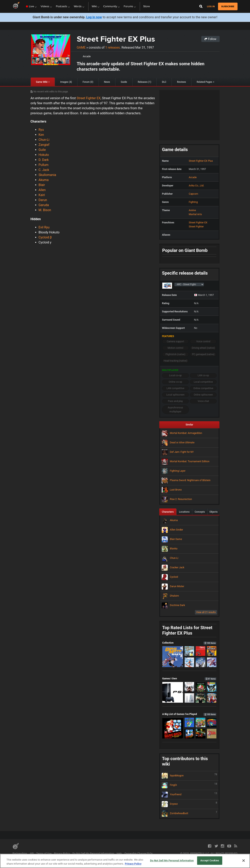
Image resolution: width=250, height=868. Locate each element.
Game (81, 48)
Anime (192, 210)
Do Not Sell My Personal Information (93, 853)
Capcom (193, 194)
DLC (164, 82)
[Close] (244, 861)
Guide (124, 82)
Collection (189, 643)
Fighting (193, 202)
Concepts (200, 512)
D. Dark (44, 160)
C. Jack (44, 170)
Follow (210, 39)
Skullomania (47, 175)
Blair (42, 185)
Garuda (44, 205)
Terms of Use (44, 853)
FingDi (189, 785)
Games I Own (189, 678)
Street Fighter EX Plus (116, 39)
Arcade (87, 56)
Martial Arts (195, 214)
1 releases (112, 48)
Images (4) (66, 82)
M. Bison (45, 210)
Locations (184, 512)
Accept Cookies (210, 860)
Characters (168, 512)
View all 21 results (206, 612)
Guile (42, 150)
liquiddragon (189, 776)
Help (119, 853)
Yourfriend (189, 795)
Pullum (44, 165)
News (107, 82)
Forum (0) (88, 82)
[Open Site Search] (201, 6)
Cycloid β (45, 237)
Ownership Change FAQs (139, 853)
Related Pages (204, 82)
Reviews (181, 82)
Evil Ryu (44, 227)
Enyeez (189, 804)
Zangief (44, 145)
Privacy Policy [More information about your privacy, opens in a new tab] (133, 864)
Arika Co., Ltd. (197, 186)
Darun (43, 200)
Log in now (94, 17)
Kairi (42, 195)
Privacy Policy (62, 853)
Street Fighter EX (89, 98)
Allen (42, 190)
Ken (41, 135)
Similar (189, 425)
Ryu (41, 130)
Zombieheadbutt (189, 814)
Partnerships (20, 853)
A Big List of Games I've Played (189, 714)
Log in (211, 7)
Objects (213, 512)
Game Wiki (42, 82)
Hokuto (44, 155)
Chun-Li (44, 140)
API (32, 853)
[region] (125, 861)
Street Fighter (196, 226)
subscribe (228, 6)
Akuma (44, 180)
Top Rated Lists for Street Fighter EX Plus (187, 630)
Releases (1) (145, 82)
